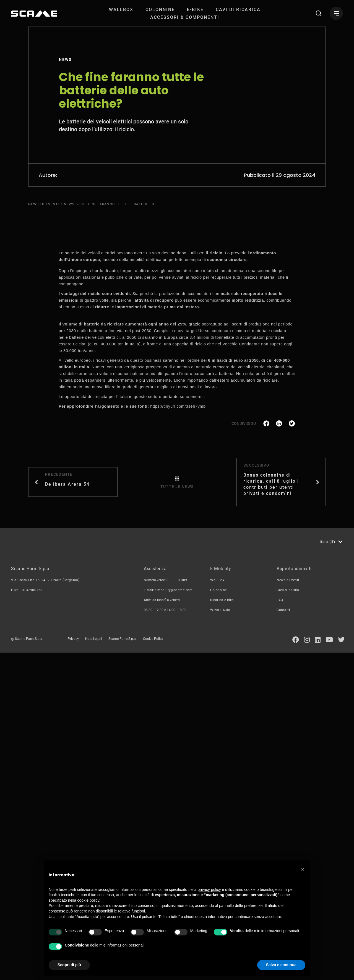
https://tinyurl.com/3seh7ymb (178, 734)
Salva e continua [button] (281, 965)
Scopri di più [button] (69, 965)
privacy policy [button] (209, 890)
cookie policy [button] (88, 900)
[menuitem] (121, 10)
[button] (303, 869)
